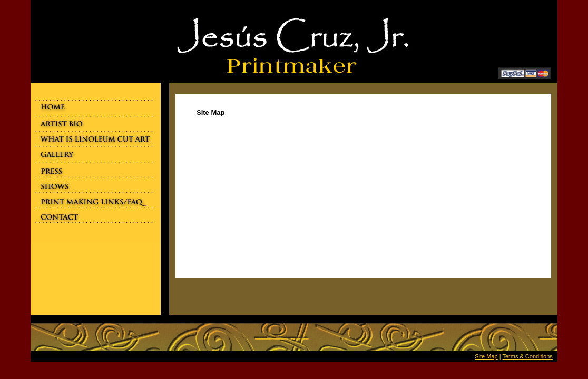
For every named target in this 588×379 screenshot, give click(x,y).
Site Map (486, 356)
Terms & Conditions (527, 356)
